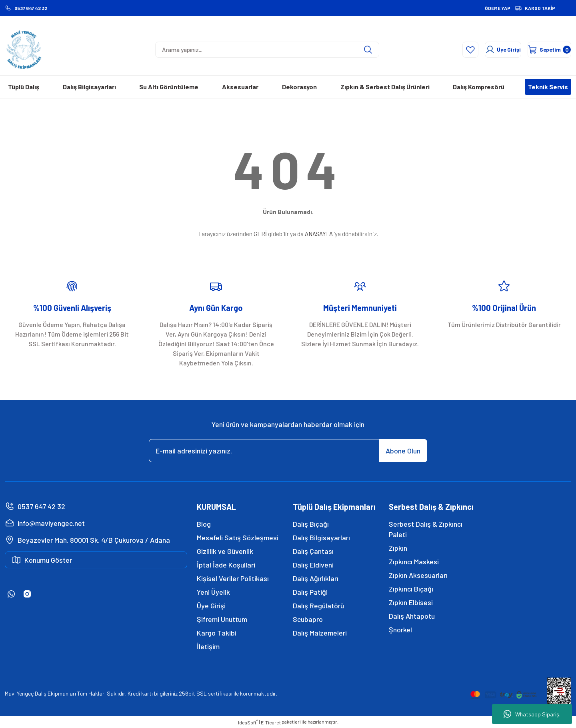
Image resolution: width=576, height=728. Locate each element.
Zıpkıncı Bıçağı (411, 589)
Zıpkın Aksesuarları (418, 575)
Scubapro (308, 619)
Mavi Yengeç (19, 693)
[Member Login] (473, 50)
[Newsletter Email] (288, 451)
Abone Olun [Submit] (403, 451)
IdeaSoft (248, 722)
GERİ (260, 234)
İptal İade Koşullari (226, 565)
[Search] (267, 50)
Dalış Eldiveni (313, 565)
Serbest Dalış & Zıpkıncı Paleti (426, 529)
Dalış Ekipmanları (55, 693)
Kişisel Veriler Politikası (233, 578)
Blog (204, 524)
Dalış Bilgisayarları (321, 537)
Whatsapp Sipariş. (532, 714)
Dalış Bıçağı (311, 524)
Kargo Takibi (217, 633)
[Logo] (24, 50)
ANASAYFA (319, 234)
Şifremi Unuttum (222, 619)
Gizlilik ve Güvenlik (225, 551)
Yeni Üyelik (213, 592)
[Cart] (541, 50)
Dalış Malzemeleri (320, 633)
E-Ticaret (271, 722)
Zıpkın (398, 548)
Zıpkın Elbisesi (411, 602)
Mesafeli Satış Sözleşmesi (238, 537)
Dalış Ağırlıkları (316, 578)
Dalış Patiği (310, 592)
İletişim (208, 646)
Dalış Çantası (313, 551)
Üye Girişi (211, 606)
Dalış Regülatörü (318, 606)
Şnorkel (400, 630)
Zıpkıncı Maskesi (414, 562)
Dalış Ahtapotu (412, 616)
